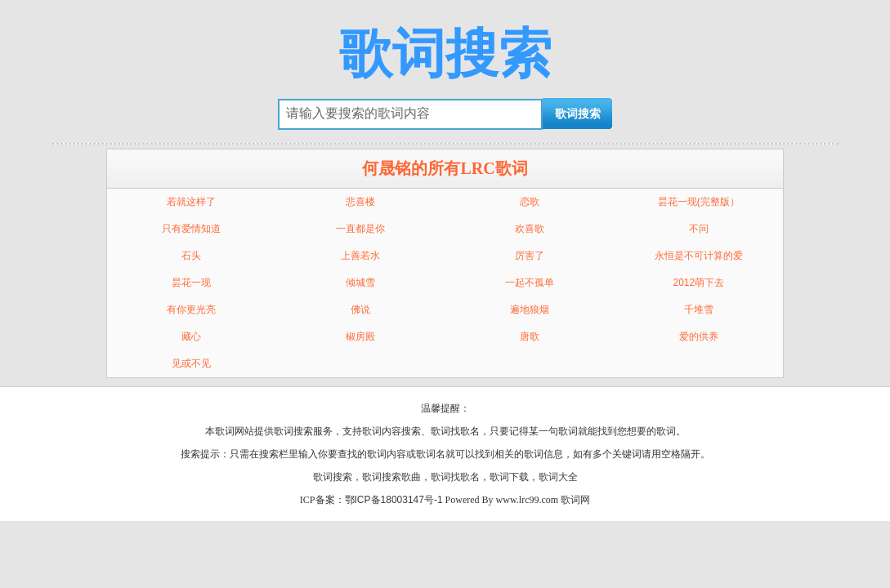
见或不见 (191, 363)
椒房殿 (360, 336)
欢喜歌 (530, 229)
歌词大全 (558, 477)
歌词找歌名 (455, 477)
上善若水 (360, 256)
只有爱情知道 (191, 229)
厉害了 (530, 256)
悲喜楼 (360, 202)
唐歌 (530, 336)
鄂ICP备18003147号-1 (394, 500)
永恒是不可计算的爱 (699, 256)
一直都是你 (360, 229)
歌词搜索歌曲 (391, 477)
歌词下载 (509, 477)
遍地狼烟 (530, 310)
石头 (191, 256)
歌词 (372, 431)
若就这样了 (191, 202)
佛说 (360, 310)
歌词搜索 (445, 54)
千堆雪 (699, 310)
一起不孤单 (530, 283)
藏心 (191, 336)
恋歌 (530, 202)
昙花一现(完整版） (699, 202)
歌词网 (575, 500)
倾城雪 (360, 283)
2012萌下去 (699, 283)
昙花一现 (191, 283)
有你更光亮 (191, 310)
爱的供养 (699, 336)
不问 (699, 229)
